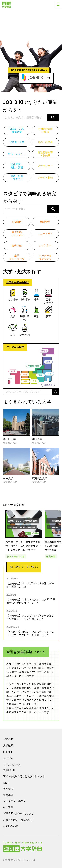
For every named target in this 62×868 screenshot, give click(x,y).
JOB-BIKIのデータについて (18, 813)
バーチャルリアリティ (45, 257)
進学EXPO (9, 770)
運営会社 (8, 795)
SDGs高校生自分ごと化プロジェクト (24, 776)
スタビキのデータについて (18, 820)
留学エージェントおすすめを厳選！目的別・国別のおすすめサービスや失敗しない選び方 (23, 546)
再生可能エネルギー (17, 234)
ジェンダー (45, 245)
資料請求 (8, 789)
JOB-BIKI (8, 739)
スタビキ (8, 758)
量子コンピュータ (17, 257)
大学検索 (8, 746)
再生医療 (17, 245)
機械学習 (45, 222)
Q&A (6, 783)
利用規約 (8, 807)
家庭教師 (51, 556)
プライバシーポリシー (16, 801)
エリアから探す (15, 347)
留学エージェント (16, 556)
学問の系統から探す (18, 282)
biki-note (8, 752)
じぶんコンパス (12, 764)
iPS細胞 (17, 222)
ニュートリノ (45, 234)
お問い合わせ (11, 826)
